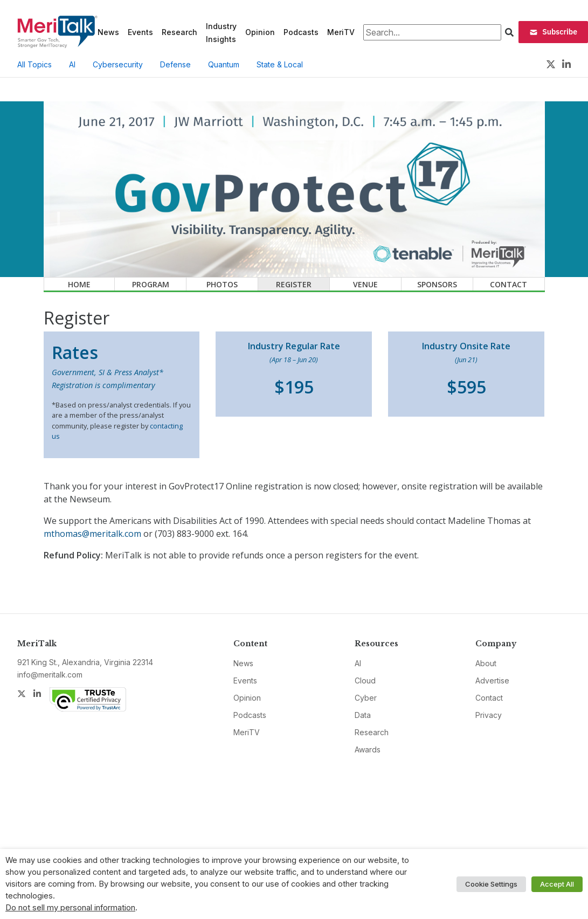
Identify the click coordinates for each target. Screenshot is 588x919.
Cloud (365, 680)
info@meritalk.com (50, 675)
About (486, 663)
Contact (509, 284)
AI (72, 64)
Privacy (489, 715)
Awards (368, 749)
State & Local (280, 64)
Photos (222, 284)
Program (151, 284)
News (108, 32)
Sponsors (437, 284)
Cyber (366, 698)
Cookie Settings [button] (491, 884)
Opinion (260, 32)
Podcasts (301, 32)
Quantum (224, 64)
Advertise (492, 680)
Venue (365, 284)
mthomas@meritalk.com (92, 534)
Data (363, 715)
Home (79, 284)
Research (179, 32)
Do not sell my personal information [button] (70, 908)
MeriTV (341, 32)
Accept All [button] (557, 884)
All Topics (34, 64)
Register (294, 284)
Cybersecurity (118, 64)
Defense (175, 64)
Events (140, 32)
